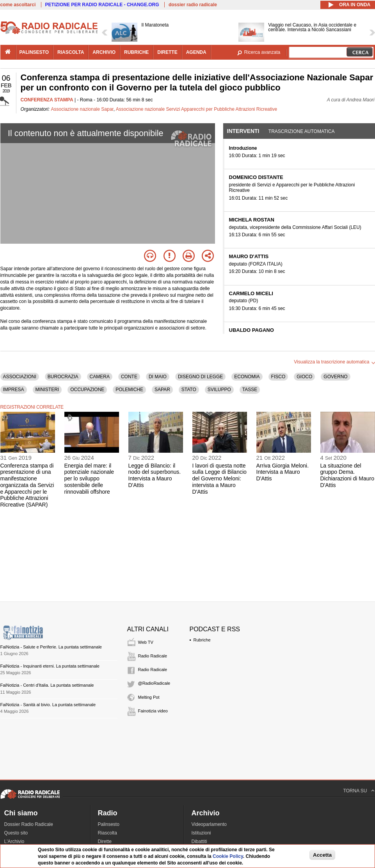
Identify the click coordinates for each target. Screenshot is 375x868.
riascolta (71, 52)
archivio (104, 52)
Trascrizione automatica (302, 131)
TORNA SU (355, 791)
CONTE (129, 377)
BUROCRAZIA (63, 377)
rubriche (136, 52)
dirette (167, 52)
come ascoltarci (18, 5)
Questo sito (16, 833)
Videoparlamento (209, 824)
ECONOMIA (247, 377)
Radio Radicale (153, 656)
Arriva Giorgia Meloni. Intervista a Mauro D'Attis (283, 472)
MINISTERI (47, 390)
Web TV (146, 642)
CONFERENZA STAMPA (47, 100)
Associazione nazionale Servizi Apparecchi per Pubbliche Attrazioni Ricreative (197, 109)
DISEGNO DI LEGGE (200, 377)
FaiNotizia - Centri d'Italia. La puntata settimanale (47, 685)
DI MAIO (158, 377)
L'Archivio (14, 841)
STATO (189, 390)
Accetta (322, 855)
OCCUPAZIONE (87, 390)
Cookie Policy (228, 856)
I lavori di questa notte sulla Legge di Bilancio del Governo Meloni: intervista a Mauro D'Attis (219, 479)
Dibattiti (199, 841)
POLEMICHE (129, 390)
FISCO (278, 377)
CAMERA (100, 377)
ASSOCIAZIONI (20, 377)
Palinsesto (109, 824)
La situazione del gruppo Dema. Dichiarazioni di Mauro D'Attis (347, 475)
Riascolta (108, 833)
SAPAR (162, 390)
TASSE (250, 390)
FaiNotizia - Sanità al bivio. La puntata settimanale (48, 705)
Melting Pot (149, 697)
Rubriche (202, 640)
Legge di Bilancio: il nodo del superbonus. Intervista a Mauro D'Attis (155, 475)
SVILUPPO (219, 390)
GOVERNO (335, 377)
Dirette (105, 841)
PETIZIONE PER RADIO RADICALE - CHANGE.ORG (102, 5)
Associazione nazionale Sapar (82, 109)
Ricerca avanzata (262, 52)
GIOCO (304, 377)
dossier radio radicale (193, 5)
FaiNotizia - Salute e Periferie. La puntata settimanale (51, 647)
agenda (196, 52)
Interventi (243, 131)
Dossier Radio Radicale (29, 824)
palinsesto (34, 52)
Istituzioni (201, 833)
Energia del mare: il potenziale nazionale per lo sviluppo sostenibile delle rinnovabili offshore (89, 479)
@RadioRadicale (154, 683)
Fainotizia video (153, 711)
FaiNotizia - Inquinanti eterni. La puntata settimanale (50, 666)
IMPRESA (14, 390)
